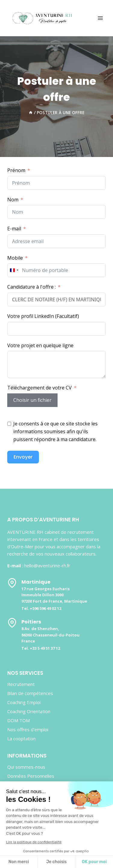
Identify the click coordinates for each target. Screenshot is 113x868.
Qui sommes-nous (26, 767)
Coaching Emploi (24, 702)
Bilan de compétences (30, 693)
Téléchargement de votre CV (39, 388)
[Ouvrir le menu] (100, 18)
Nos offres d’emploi (28, 729)
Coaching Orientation (29, 711)
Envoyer (23, 457)
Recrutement (21, 684)
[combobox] (14, 270)
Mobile (15, 258)
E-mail (14, 229)
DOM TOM (19, 720)
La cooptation (21, 738)
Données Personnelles (31, 776)
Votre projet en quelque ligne (40, 345)
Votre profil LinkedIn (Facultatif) (43, 316)
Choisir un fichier (32, 400)
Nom (13, 200)
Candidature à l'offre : (31, 287)
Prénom (16, 170)
